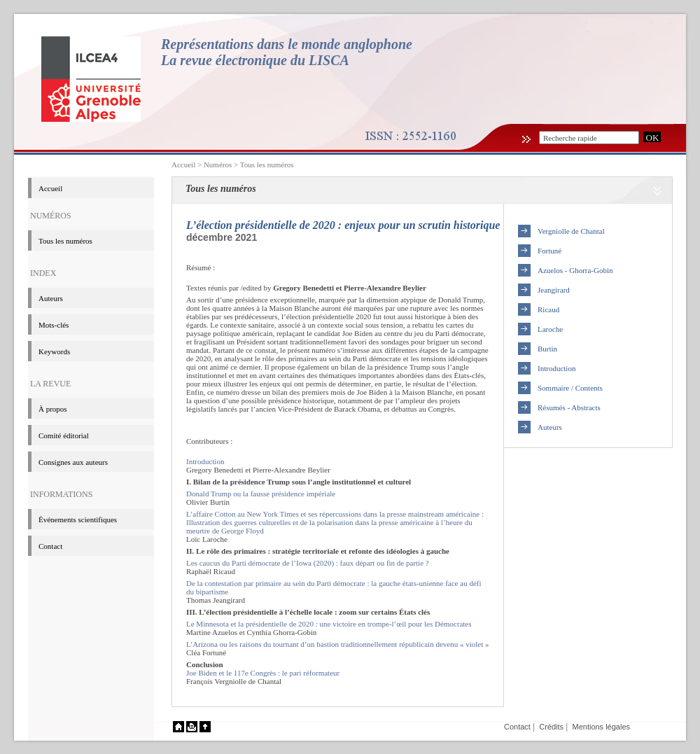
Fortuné (549, 251)
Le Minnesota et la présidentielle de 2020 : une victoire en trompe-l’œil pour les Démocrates (329, 624)
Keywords (54, 351)
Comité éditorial (64, 435)
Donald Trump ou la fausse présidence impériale (261, 494)
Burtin (547, 349)
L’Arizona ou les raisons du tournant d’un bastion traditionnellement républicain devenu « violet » (337, 644)
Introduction (205, 461)
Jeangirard (554, 290)
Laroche (550, 329)
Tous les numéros (267, 165)
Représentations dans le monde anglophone (287, 44)
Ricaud (548, 309)
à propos (53, 409)
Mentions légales (601, 727)
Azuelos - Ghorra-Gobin (575, 270)
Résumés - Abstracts (569, 407)
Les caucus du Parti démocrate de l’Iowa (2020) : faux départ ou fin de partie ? (308, 563)
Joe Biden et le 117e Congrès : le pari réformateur (263, 673)
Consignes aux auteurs (73, 462)
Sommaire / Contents (570, 388)
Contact (50, 546)
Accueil (183, 165)
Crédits (551, 727)
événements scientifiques (78, 519)
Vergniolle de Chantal (571, 231)
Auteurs (51, 298)
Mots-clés (54, 325)
